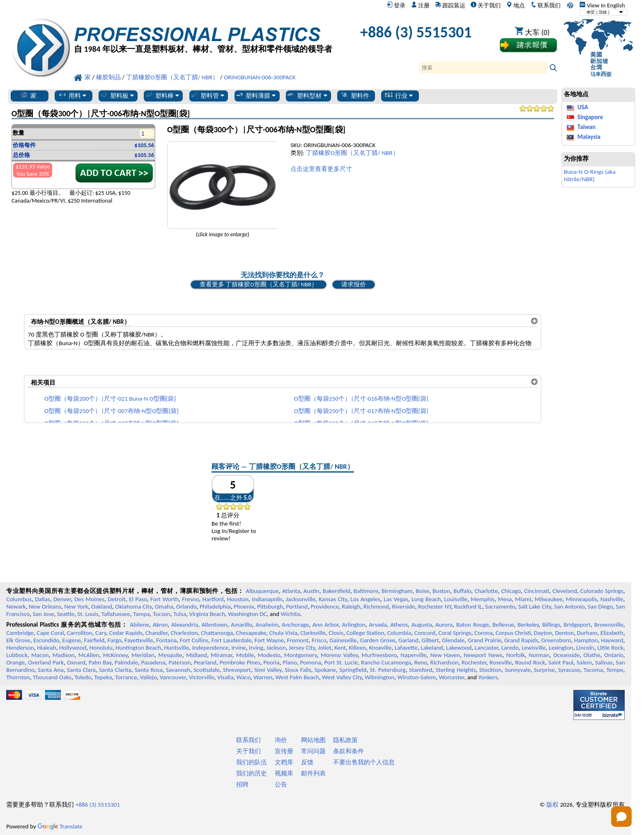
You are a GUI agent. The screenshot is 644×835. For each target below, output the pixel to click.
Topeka (103, 677)
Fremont (298, 640)
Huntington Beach (138, 648)
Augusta (422, 625)
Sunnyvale (518, 670)
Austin (312, 591)
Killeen (358, 648)
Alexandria (185, 625)
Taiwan (586, 127)
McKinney (115, 655)
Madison (64, 655)
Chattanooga (217, 633)
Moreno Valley (339, 655)
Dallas (43, 599)
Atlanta (291, 591)
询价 (281, 740)
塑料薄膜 (255, 95)
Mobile (245, 655)
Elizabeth (612, 633)
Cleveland (565, 591)
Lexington (561, 648)
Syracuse (569, 670)
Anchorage (295, 625)
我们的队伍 (252, 762)
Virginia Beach (207, 614)
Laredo (510, 648)
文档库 (284, 762)
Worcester (451, 677)
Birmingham (397, 591)
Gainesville (343, 640)
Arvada (378, 625)
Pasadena (153, 662)
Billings (551, 625)
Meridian (143, 655)
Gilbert (430, 640)
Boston (441, 591)
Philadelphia (215, 607)
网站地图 (313, 740)
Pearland (205, 662)
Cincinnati (537, 591)
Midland (197, 655)
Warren (263, 677)
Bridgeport (577, 625)
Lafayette (406, 648)
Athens (399, 625)
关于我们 (486, 5)
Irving (256, 648)
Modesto (269, 655)
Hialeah (47, 648)
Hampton (586, 640)
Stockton (490, 670)
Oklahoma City (133, 607)
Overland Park (46, 662)
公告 (281, 784)
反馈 (307, 762)
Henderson (20, 648)
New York (76, 607)
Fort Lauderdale (231, 640)
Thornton (18, 677)
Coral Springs (455, 633)
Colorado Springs (602, 591)
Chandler (156, 633)
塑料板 (117, 95)
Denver (62, 599)
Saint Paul (561, 662)
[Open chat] (621, 817)
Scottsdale (206, 670)
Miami (523, 599)
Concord (425, 633)
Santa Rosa (149, 670)
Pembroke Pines (240, 662)
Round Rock (530, 662)
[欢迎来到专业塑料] (203, 34)
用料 (72, 95)
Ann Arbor (326, 625)
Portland (297, 607)
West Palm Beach (297, 677)
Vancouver (173, 677)
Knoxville (380, 648)
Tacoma (593, 670)
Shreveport (237, 670)
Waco (244, 677)
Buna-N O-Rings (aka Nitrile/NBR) (590, 175)
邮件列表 (313, 773)
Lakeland (432, 648)
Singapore (590, 117)
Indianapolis (267, 599)
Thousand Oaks (52, 677)
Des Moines (89, 599)
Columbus (19, 599)
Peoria (271, 662)
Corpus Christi (513, 633)
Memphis (483, 599)
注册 (420, 5)
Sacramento (500, 607)
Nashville (612, 599)
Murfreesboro (379, 655)
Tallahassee (116, 614)
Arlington (354, 625)
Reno (421, 662)
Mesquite (170, 655)
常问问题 (313, 751)
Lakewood (459, 648)
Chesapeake (251, 633)
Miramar (221, 655)
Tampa (141, 614)
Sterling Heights (456, 670)
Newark (16, 607)
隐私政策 (345, 740)
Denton (564, 633)
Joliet (324, 648)
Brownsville (609, 625)
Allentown (215, 625)
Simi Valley (268, 670)
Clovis (336, 633)
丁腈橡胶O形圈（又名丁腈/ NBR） (352, 153)
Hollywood (73, 648)
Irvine (239, 648)
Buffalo (462, 591)
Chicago (511, 591)
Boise (422, 591)
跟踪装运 (450, 5)
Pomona (311, 662)
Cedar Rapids (126, 633)
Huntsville (176, 648)
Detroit (117, 599)
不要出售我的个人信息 (364, 762)
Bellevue (503, 625)
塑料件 (355, 95)
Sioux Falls (298, 670)
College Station (365, 633)
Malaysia (589, 137)
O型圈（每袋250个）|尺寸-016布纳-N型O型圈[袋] (361, 399)
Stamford (421, 670)
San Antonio (569, 607)
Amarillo (241, 625)
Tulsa (180, 614)
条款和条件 (348, 751)
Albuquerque (262, 591)
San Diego (600, 607)
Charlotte (486, 591)
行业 (399, 95)
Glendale (453, 640)
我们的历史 (252, 773)
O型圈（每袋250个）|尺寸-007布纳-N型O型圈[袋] (112, 411)
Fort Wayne (269, 640)
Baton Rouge (473, 625)
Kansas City (333, 599)
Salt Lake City (535, 607)
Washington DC (247, 614)
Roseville (501, 662)
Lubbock (17, 655)
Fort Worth (164, 599)
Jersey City (302, 648)
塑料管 (207, 95)
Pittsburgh (270, 607)
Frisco (319, 640)
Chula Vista (283, 633)
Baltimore (366, 591)
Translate (60, 826)
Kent (340, 648)
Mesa (505, 599)
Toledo (83, 677)
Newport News (483, 655)
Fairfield (94, 640)
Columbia (399, 633)
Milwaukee (549, 599)
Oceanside (566, 655)
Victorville (202, 677)
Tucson (162, 614)
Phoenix (244, 607)
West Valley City (342, 677)
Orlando (186, 607)
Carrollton (80, 633)
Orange (15, 662)
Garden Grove (377, 640)
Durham (587, 633)
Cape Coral (50, 633)
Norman (539, 655)
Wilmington (379, 677)
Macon (40, 655)
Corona (483, 633)
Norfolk (515, 655)
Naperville (413, 655)
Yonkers (488, 677)
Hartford (213, 599)
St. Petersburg (388, 670)
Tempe (615, 670)
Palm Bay (100, 662)
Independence (210, 648)
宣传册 (284, 751)
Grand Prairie (484, 640)
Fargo (115, 640)
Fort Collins (194, 640)
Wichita (290, 614)
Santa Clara (81, 670)
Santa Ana (51, 670)
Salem (584, 662)
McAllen (89, 655)
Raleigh (351, 607)
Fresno (190, 599)
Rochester (474, 662)
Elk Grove (18, 640)
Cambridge (20, 633)
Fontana (166, 640)
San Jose (44, 614)
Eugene (72, 640)
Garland (408, 640)
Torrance (126, 677)
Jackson (276, 648)
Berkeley (528, 625)
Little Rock (610, 648)
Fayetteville (139, 640)
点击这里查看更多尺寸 (321, 169)
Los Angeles (365, 599)
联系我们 (546, 5)
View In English (602, 5)
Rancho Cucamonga (386, 662)
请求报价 (354, 284)
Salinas (604, 662)
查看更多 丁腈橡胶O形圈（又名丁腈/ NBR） (259, 284)
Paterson (179, 662)
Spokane (325, 670)
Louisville (455, 599)
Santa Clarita (115, 670)
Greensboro (556, 640)
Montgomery (301, 655)
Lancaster (486, 648)
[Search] (483, 68)
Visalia (225, 677)
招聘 (242, 784)
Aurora (444, 625)
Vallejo (148, 677)
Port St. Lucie (341, 662)
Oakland (102, 607)
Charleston (184, 633)
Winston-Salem (416, 677)
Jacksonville (301, 599)
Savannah (178, 670)
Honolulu (101, 648)
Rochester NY (435, 607)
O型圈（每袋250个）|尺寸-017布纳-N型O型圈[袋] (361, 411)
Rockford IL (468, 607)
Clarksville (313, 633)
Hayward (612, 640)
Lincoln (585, 648)
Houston (238, 599)
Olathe (592, 655)
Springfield (353, 670)
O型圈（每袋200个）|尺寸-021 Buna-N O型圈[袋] (110, 399)
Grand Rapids (521, 640)
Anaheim (267, 625)
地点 (516, 5)
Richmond (376, 607)
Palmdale (126, 662)
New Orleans (45, 607)
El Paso (138, 599)
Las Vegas (396, 599)
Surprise (544, 670)
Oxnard (76, 662)
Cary (101, 633)
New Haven (445, 655)
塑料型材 (307, 95)
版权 (552, 805)
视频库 (284, 773)
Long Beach (426, 599)
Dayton (543, 633)
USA (583, 107)
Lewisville (534, 648)
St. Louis (88, 614)
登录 (396, 5)
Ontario (614, 655)
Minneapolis (581, 599)
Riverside (403, 607)
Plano (290, 662)
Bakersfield (336, 591)
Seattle (66, 614)
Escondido (46, 640)
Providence (325, 607)
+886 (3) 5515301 (416, 32)
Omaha (164, 607)
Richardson (444, 662)
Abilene (139, 625)
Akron (160, 625)
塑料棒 (162, 95)
